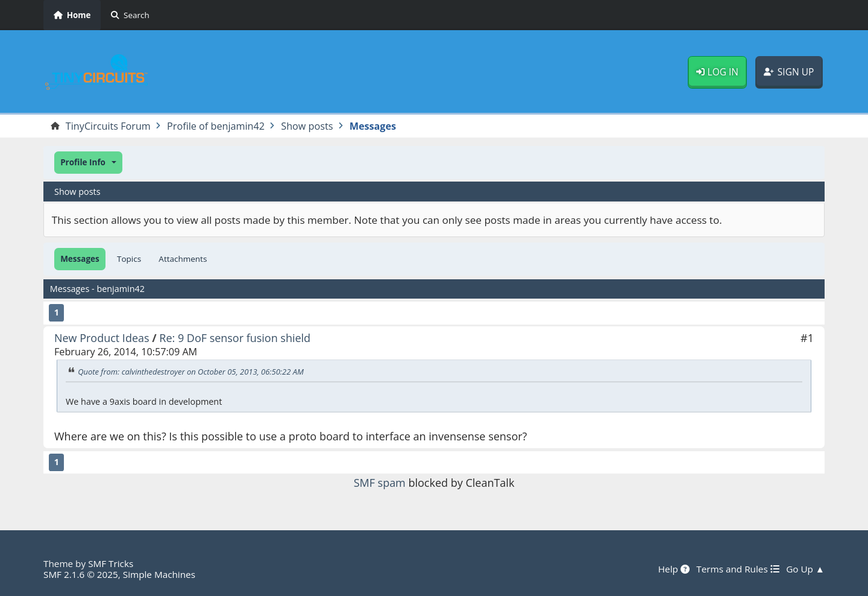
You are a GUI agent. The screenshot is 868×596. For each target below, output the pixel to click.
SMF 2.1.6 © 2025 (81, 574)
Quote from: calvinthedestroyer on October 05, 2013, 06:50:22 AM (191, 372)
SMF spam (380, 483)
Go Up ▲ (805, 569)
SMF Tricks (111, 563)
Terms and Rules (737, 569)
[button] (88, 163)
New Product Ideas (102, 338)
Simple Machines (159, 574)
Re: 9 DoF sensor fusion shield (235, 338)
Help (674, 569)
